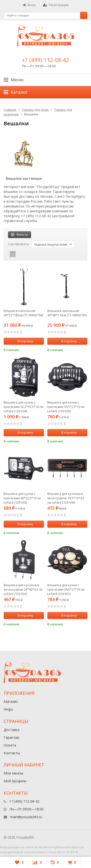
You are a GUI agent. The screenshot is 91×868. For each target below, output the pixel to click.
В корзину (23, 341)
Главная (10, 110)
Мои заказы (13, 773)
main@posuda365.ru (26, 817)
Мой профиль (15, 781)
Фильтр (20, 234)
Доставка (12, 730)
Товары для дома (35, 110)
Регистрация (56, 5)
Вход (29, 5)
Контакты (12, 753)
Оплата (10, 745)
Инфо (8, 709)
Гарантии (11, 737)
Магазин (11, 701)
